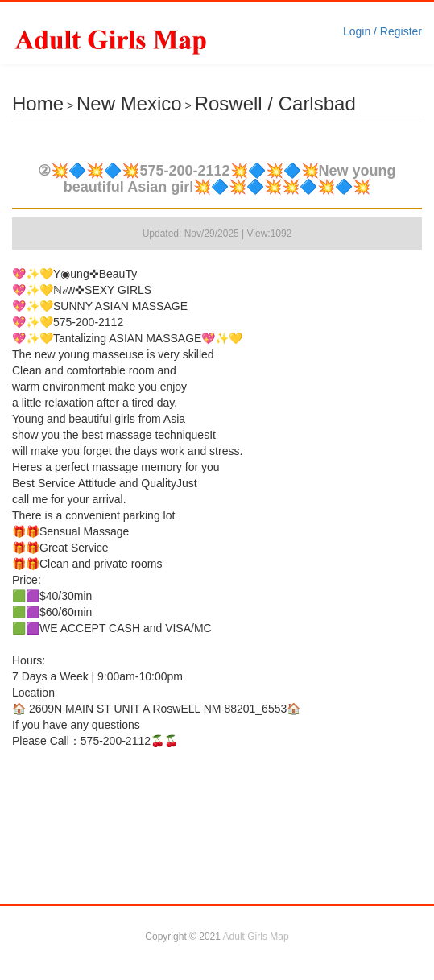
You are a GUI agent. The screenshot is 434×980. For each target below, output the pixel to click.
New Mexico (129, 103)
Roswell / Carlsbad (275, 103)
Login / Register (382, 31)
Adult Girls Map (256, 937)
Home (38, 103)
